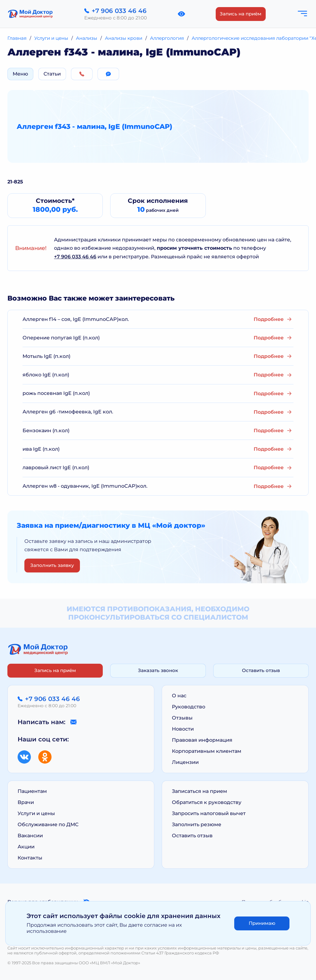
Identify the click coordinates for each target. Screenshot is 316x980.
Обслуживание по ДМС (48, 824)
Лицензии (185, 762)
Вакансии (30, 836)
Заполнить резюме (197, 824)
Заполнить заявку (52, 565)
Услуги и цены (36, 813)
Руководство (189, 707)
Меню (20, 74)
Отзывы (182, 718)
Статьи (52, 74)
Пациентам (32, 791)
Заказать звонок (158, 670)
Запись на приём (241, 14)
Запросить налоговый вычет (209, 813)
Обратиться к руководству (207, 802)
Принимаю (262, 923)
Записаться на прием (200, 791)
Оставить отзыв (261, 670)
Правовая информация (202, 740)
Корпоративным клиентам (207, 751)
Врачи (26, 802)
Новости (183, 729)
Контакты (30, 858)
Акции (26, 847)
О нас (179, 696)
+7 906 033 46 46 (75, 257)
